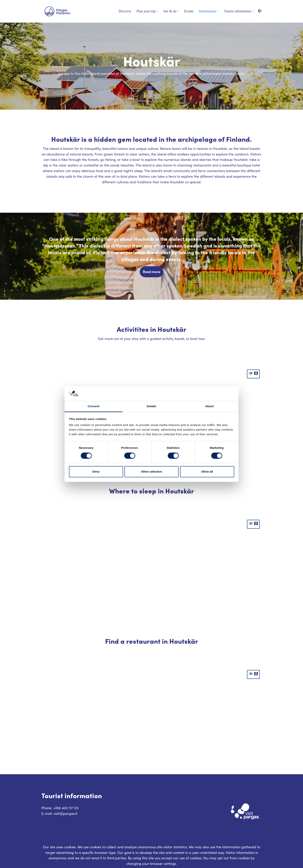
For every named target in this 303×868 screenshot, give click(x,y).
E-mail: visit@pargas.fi (59, 813)
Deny (96, 472)
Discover (125, 11)
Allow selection (151, 472)
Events (189, 11)
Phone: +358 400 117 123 (60, 808)
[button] (157, 11)
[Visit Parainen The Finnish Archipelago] (57, 11)
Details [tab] (151, 406)
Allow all (207, 472)
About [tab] (209, 406)
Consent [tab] (94, 406)
